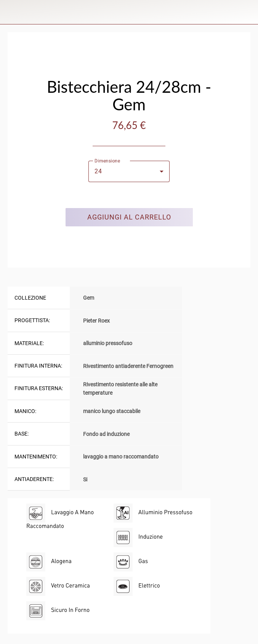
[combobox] (129, 171)
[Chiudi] (12, 12)
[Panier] (246, 12)
